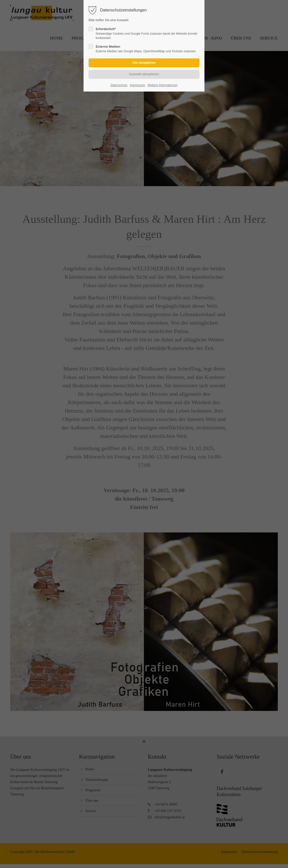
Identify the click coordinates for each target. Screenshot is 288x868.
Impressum (138, 85)
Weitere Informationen (163, 85)
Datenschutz (119, 85)
